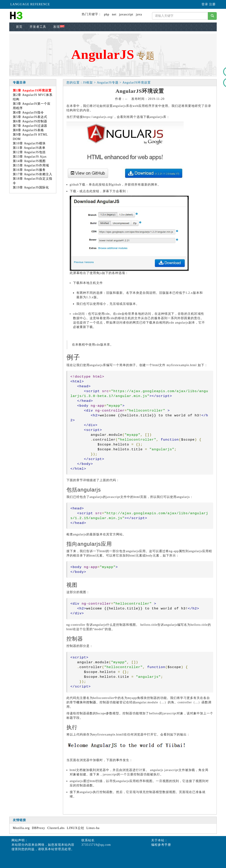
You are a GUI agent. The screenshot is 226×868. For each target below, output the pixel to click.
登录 (205, 4)
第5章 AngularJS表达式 (30, 117)
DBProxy (38, 828)
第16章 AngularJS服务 (29, 170)
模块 (80, 702)
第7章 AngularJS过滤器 (30, 126)
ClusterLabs (56, 828)
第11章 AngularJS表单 (29, 148)
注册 (212, 4)
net (114, 14)
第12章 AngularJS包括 (29, 152)
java (139, 14)
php (107, 14)
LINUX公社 (76, 828)
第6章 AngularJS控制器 (30, 121)
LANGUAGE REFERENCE (30, 4)
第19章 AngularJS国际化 (31, 187)
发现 (59, 27)
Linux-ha (93, 828)
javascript (126, 14)
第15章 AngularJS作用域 (31, 165)
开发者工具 (38, 27)
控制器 (91, 702)
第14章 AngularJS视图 (29, 161)
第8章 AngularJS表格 (28, 130)
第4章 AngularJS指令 (28, 113)
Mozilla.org (21, 828)
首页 (19, 27)
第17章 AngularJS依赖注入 (33, 174)
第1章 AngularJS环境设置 (32, 90)
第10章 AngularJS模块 (29, 143)
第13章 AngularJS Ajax (30, 157)
